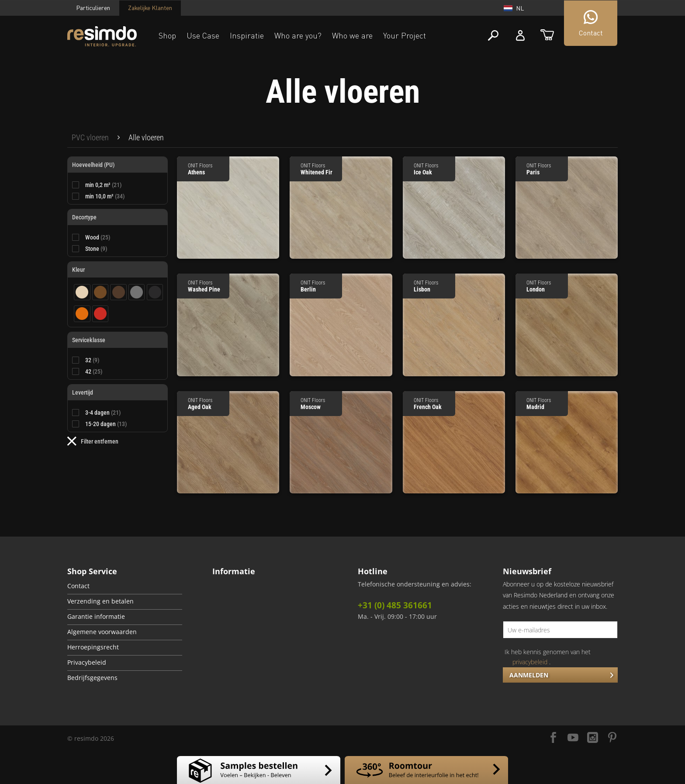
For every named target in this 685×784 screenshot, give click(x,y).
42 (94, 371)
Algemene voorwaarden (102, 632)
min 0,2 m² (104, 185)
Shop (167, 35)
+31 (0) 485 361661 (395, 605)
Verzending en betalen (100, 601)
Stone (96, 249)
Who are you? (298, 35)
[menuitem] (90, 138)
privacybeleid (530, 662)
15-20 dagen (106, 424)
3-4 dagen (103, 413)
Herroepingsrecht (93, 647)
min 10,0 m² (105, 196)
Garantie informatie (96, 617)
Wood (98, 237)
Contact (78, 586)
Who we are (352, 35)
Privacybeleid (87, 663)
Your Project (405, 35)
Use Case (203, 35)
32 (92, 360)
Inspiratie (247, 35)
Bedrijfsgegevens (92, 678)
